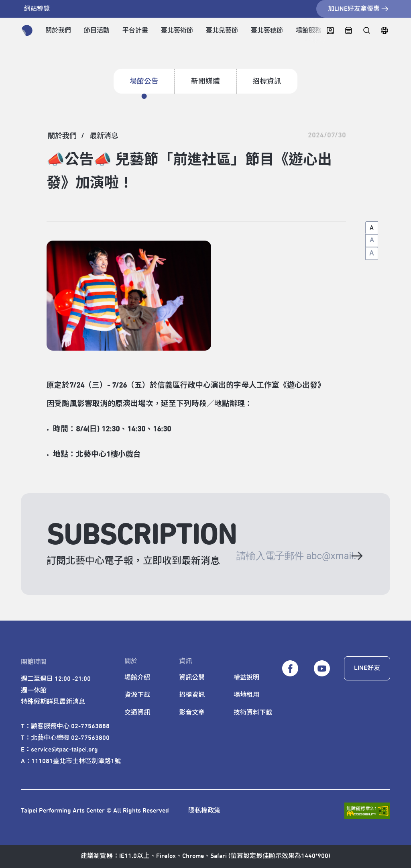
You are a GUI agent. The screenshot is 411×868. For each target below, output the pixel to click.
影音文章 (192, 713)
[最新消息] (104, 136)
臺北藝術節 (177, 31)
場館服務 (309, 31)
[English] (384, 31)
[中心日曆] (349, 31)
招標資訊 (267, 82)
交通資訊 (137, 713)
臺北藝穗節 (267, 31)
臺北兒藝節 (222, 31)
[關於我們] (62, 136)
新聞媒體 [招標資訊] (205, 82)
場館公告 (144, 82)
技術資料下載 (253, 713)
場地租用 (246, 695)
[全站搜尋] (366, 31)
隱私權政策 (204, 811)
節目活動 (97, 31)
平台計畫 (135, 31)
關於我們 (58, 31)
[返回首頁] (27, 31)
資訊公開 (192, 678)
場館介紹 (137, 678)
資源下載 (137, 695)
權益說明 (246, 678)
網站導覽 (37, 9)
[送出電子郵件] (356, 557)
